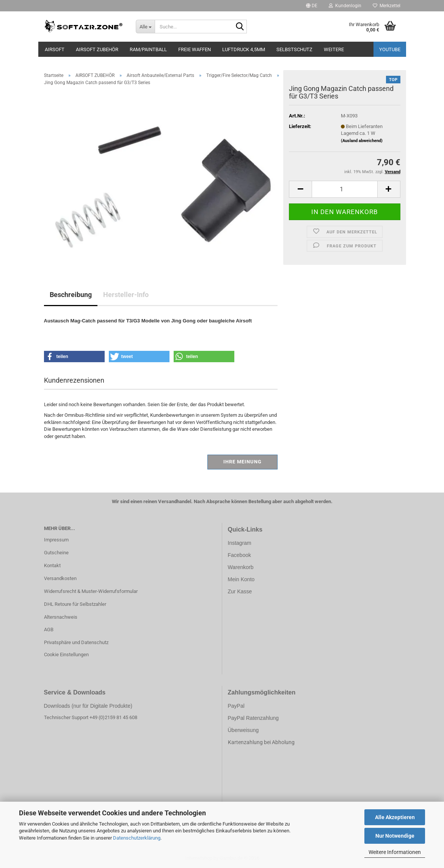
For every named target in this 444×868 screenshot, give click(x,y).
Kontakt (52, 565)
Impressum (56, 540)
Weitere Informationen (395, 852)
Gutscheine (56, 553)
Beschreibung (71, 295)
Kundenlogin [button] (345, 6)
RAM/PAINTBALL (148, 49)
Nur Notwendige (395, 836)
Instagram (240, 543)
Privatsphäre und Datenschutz (76, 642)
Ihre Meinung (242, 462)
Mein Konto (241, 579)
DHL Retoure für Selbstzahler (75, 604)
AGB (49, 629)
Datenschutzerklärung (137, 838)
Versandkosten (60, 578)
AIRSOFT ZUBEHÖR (97, 49)
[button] (312, 6)
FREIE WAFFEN (195, 49)
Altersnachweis (61, 617)
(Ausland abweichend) (362, 141)
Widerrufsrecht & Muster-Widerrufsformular (91, 591)
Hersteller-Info (126, 295)
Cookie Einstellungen (66, 655)
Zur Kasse (240, 591)
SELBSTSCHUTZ (294, 49)
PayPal (236, 706)
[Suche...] (145, 27)
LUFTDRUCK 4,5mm (244, 49)
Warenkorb (241, 567)
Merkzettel (387, 6)
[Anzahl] (344, 189)
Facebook (239, 555)
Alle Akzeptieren (395, 817)
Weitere (334, 49)
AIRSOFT (55, 49)
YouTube (390, 49)
